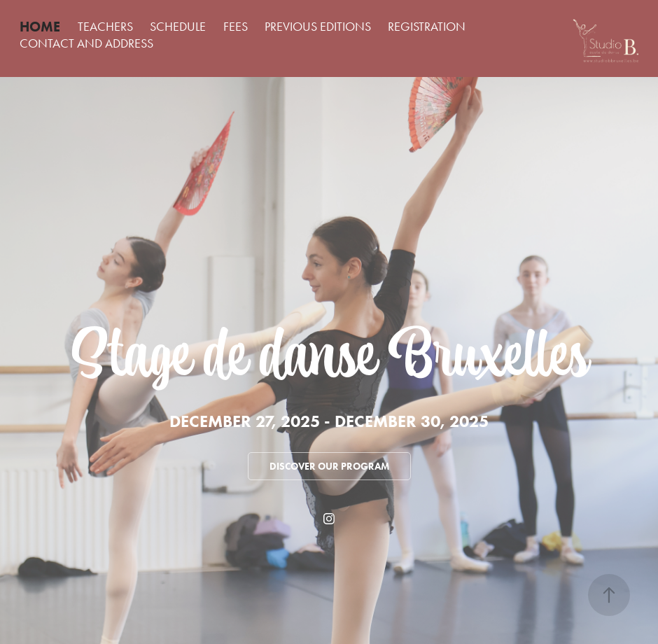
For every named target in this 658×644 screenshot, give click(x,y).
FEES (236, 27)
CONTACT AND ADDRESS (86, 43)
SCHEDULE (178, 27)
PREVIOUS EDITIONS (318, 27)
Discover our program (329, 467)
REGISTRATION (427, 27)
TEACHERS (105, 27)
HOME (40, 27)
